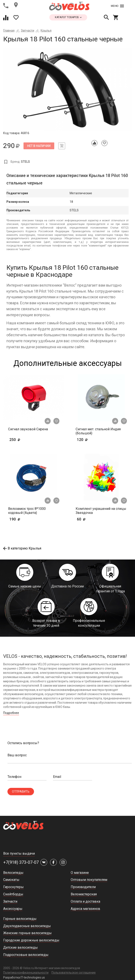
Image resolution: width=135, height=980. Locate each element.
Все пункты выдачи (19, 853)
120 (95, 440)
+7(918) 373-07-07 (21, 862)
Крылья (46, 30)
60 (94, 519)
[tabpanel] (67, 89)
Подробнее (11, 713)
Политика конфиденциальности (26, 973)
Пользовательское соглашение (74, 973)
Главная (9, 30)
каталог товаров (68, 17)
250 (21, 440)
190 (27, 519)
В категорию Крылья (22, 548)
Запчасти (28, 30)
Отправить (21, 792)
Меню (117, 6)
